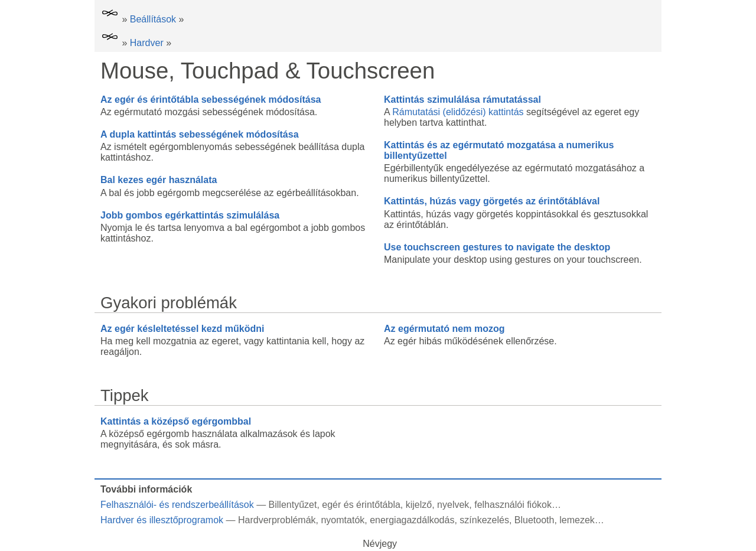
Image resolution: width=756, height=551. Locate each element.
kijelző (419, 505)
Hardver (147, 43)
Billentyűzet (293, 505)
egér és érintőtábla (361, 505)
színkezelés (484, 520)
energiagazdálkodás (412, 520)
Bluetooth (535, 520)
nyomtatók (343, 520)
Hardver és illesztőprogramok (162, 520)
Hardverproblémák (277, 520)
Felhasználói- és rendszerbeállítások (177, 505)
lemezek (577, 520)
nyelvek (453, 505)
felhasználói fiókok (513, 505)
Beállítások (153, 19)
